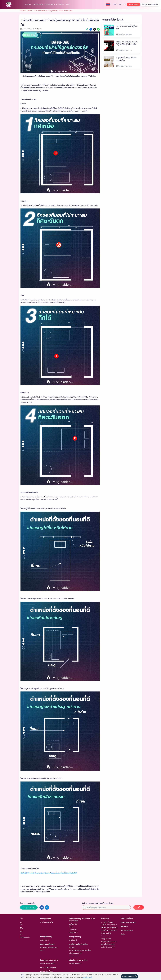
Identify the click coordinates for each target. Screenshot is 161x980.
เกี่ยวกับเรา (124, 926)
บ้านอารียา (72, 948)
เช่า (21, 925)
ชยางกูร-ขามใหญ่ (75, 937)
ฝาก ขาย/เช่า (133, 4)
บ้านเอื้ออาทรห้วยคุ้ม (46, 922)
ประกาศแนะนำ (38, 4)
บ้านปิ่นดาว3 (73, 940)
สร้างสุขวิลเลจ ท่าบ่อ (75, 963)
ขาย (21, 922)
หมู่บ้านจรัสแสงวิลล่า (46, 971)
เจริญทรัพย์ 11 (45, 940)
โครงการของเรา (25, 937)
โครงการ (61, 4)
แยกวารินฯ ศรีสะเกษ (47, 944)
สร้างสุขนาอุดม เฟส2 (75, 953)
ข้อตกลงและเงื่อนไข (127, 919)
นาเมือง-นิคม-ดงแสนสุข (48, 968)
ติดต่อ (68, 4)
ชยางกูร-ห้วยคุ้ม (46, 919)
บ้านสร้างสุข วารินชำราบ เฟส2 (49, 948)
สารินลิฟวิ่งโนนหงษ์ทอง (47, 963)
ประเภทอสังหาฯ (51, 4)
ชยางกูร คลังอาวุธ (46, 937)
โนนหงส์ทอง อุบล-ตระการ (49, 960)
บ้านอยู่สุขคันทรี (74, 956)
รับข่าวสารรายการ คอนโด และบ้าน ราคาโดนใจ (98, 903)
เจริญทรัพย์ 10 (74, 932)
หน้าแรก (28, 4)
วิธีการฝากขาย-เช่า (127, 930)
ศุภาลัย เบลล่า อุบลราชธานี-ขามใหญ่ (80, 950)
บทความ (29, 11)
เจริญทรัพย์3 (73, 930)
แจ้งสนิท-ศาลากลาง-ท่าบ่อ (78, 960)
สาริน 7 (42, 950)
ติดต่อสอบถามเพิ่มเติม (27, 903)
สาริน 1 (71, 927)
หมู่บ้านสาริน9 (73, 924)
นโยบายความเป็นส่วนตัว (128, 922)
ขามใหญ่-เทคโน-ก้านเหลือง (78, 944)
